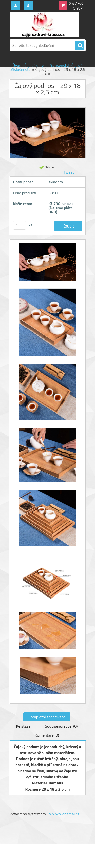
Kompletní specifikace (47, 717)
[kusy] (20, 225)
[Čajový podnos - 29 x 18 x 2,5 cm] (48, 265)
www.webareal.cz (64, 814)
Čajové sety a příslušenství (47, 65)
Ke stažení (25, 726)
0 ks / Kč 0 (76, 3)
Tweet (69, 172)
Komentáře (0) (47, 735)
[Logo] (44, 25)
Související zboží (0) (61, 726)
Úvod (17, 65)
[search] (80, 46)
